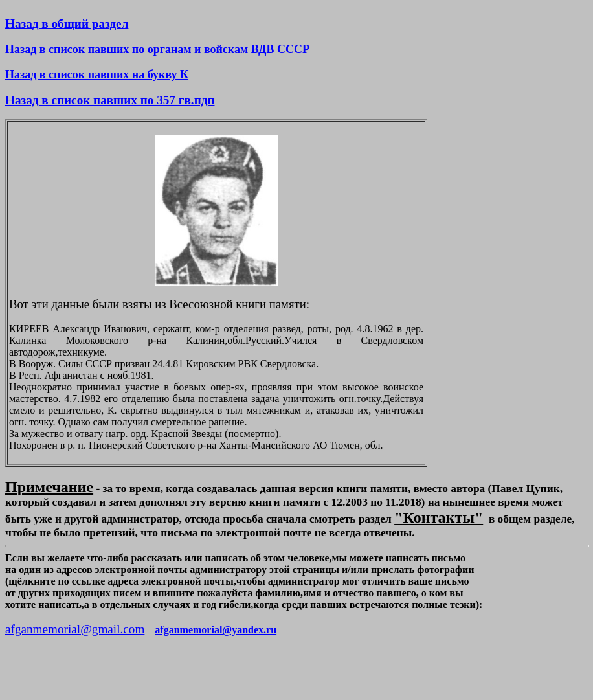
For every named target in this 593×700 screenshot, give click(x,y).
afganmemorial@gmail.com (75, 629)
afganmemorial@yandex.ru (216, 630)
